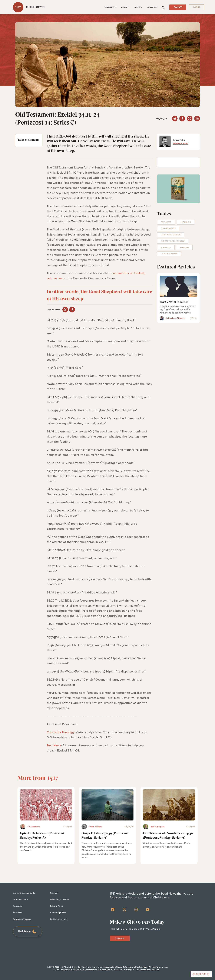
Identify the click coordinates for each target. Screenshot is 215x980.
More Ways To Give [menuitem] (59, 899)
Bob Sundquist (157, 827)
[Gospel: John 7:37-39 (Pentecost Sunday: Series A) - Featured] (107, 805)
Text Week (54, 745)
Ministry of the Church (173, 241)
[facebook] (182, 119)
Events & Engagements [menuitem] (24, 893)
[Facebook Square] (113, 910)
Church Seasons (169, 254)
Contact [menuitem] (54, 893)
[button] (163, 7)
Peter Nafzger (96, 827)
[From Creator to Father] (178, 286)
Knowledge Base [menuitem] (58, 913)
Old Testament (168, 229)
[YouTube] (148, 910)
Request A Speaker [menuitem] (22, 919)
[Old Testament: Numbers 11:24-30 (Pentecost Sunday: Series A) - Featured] (169, 805)
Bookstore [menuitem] (18, 906)
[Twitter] (124, 910)
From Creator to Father (174, 302)
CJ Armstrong (34, 827)
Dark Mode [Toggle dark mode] (28, 931)
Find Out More (180, 144)
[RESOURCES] (111, 7)
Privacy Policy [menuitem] (57, 906)
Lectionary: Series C (171, 235)
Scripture (166, 248)
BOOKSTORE (152, 7)
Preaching (186, 222)
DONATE (178, 7)
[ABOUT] (125, 7)
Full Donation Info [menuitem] (59, 919)
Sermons (184, 248)
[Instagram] (136, 910)
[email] (197, 119)
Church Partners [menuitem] (21, 899)
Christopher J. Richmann (175, 318)
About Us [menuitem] (17, 913)
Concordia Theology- (61, 732)
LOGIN (196, 7)
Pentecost (166, 222)
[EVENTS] (138, 7)
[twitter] (190, 119)
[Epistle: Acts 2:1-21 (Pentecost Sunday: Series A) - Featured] (46, 805)
